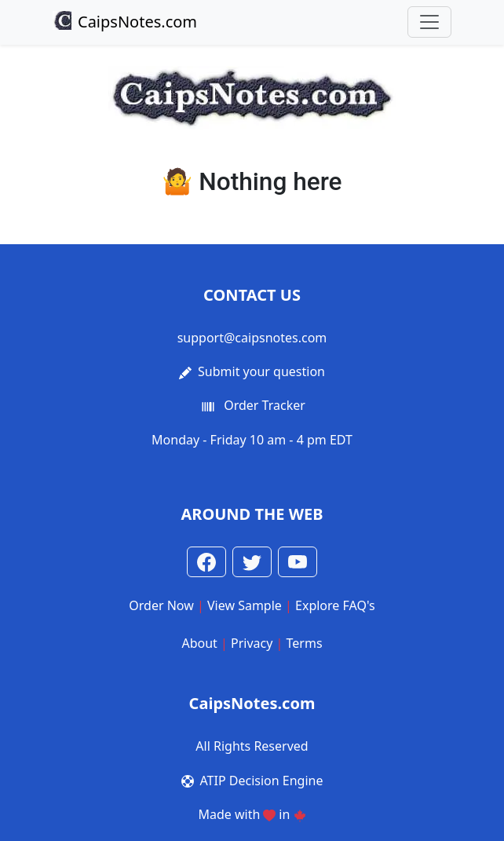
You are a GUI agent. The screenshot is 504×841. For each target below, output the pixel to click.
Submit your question (261, 371)
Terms (305, 643)
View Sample (245, 605)
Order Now (161, 605)
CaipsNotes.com (125, 22)
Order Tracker (265, 405)
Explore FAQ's (335, 605)
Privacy (252, 643)
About (199, 643)
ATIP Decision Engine (262, 781)
